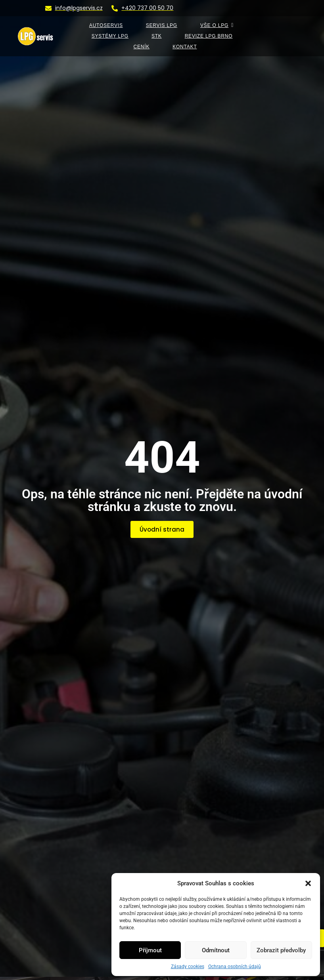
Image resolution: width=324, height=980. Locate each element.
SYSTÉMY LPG (110, 36)
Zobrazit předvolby (281, 950)
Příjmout (150, 950)
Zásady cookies (188, 967)
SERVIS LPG (162, 25)
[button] (308, 883)
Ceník (141, 47)
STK (157, 36)
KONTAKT (185, 47)
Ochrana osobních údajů (235, 967)
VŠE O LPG (217, 25)
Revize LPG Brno (209, 36)
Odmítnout (216, 950)
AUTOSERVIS (106, 25)
